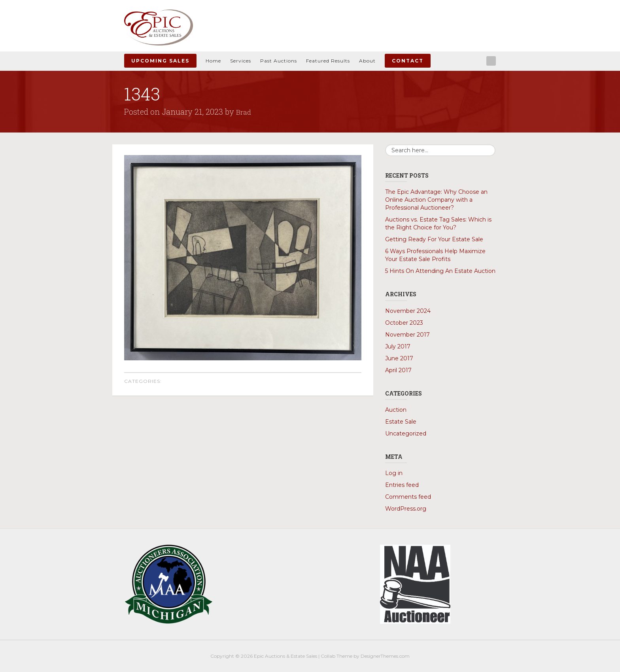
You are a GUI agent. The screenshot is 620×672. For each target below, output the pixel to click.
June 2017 (399, 358)
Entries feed (402, 485)
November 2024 (408, 310)
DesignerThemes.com (385, 656)
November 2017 (407, 334)
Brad (244, 112)
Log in (394, 473)
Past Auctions (279, 61)
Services (241, 61)
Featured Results (328, 61)
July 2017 (398, 346)
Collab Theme (336, 656)
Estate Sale (401, 421)
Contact (408, 61)
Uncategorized (406, 433)
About (367, 61)
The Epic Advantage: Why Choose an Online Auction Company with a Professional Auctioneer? (436, 200)
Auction (396, 409)
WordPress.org (406, 508)
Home (213, 61)
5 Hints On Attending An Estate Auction (440, 271)
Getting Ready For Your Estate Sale (434, 239)
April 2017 (398, 370)
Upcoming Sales (160, 61)
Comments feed (408, 496)
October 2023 (404, 322)
